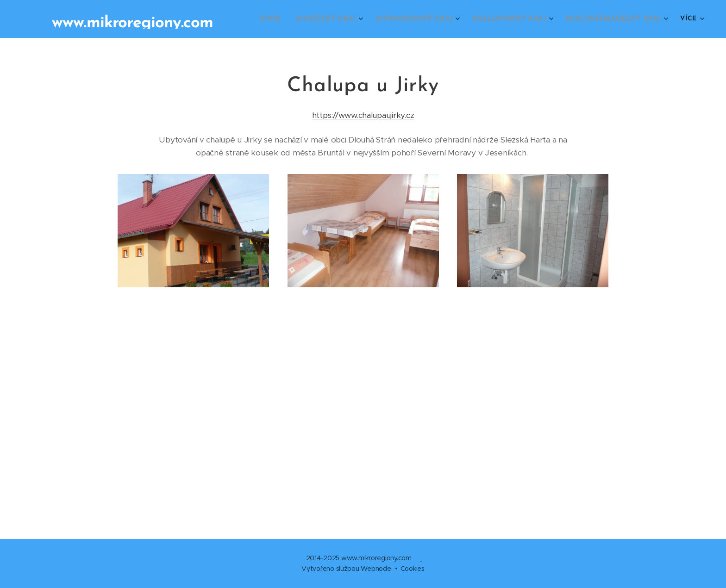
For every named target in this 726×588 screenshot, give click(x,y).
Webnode (376, 569)
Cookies (413, 569)
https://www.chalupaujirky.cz (363, 115)
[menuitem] (282, 19)
